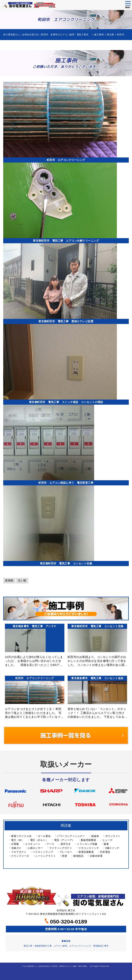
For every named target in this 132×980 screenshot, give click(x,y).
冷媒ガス (16, 848)
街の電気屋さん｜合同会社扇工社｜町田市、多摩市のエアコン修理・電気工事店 (57, 966)
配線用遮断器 (89, 840)
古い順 (22, 580)
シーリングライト (45, 856)
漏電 (106, 844)
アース (50, 844)
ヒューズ (108, 840)
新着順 (9, 580)
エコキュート (33, 844)
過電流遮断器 (86, 852)
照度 (64, 856)
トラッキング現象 (87, 844)
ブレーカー (66, 852)
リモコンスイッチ (89, 848)
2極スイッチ (112, 848)
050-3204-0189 (66, 922)
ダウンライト (113, 836)
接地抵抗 (78, 856)
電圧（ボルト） (39, 840)
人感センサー (35, 848)
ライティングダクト (61, 848)
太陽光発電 (96, 856)
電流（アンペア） (64, 840)
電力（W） (18, 840)
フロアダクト (19, 852)
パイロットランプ (43, 852)
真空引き (66, 844)
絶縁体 (95, 836)
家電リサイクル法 (21, 836)
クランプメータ (20, 856)
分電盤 (15, 844)
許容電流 (105, 852)
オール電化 (44, 836)
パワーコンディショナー (71, 836)
